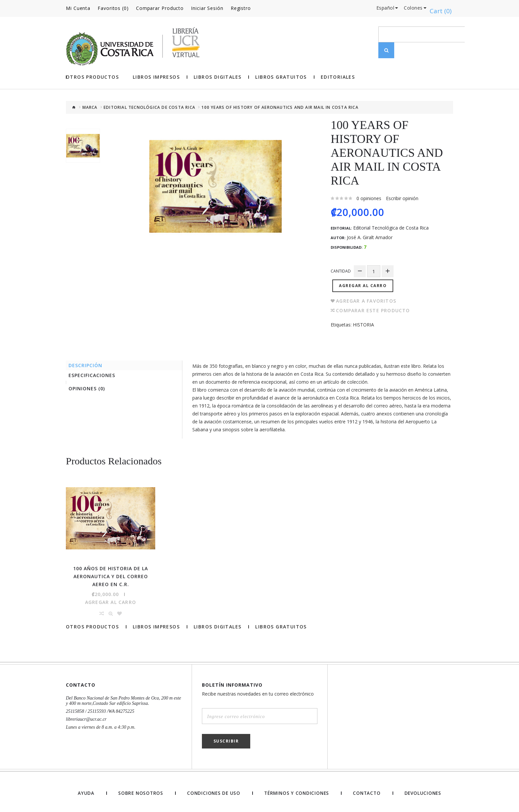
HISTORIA (363, 321)
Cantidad (341, 270)
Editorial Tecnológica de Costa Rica (149, 107)
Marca (90, 107)
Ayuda (85, 790)
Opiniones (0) (89, 389)
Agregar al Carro (364, 282)
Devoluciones (423, 790)
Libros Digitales (217, 76)
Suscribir (226, 738)
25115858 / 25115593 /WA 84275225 (100, 708)
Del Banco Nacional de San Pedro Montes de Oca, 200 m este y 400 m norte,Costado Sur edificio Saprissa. (123, 697)
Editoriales (338, 76)
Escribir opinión (402, 197)
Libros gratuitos (281, 76)
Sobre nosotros (139, 790)
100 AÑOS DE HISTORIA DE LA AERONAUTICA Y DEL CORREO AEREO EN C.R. (111, 573)
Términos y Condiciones (296, 790)
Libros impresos (156, 76)
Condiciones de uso (212, 790)
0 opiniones (369, 197)
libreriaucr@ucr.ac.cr (86, 716)
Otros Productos (92, 76)
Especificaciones (94, 374)
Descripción (88, 363)
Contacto (367, 790)
